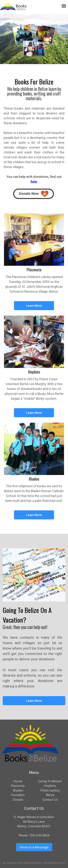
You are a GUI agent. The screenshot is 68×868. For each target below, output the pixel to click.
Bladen (18, 790)
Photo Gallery (50, 790)
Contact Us (50, 799)
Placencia (18, 786)
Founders (18, 795)
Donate (18, 799)
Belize (50, 795)
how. (34, 182)
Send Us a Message (34, 847)
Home (18, 781)
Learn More (34, 306)
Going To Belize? (50, 781)
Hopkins (50, 786)
